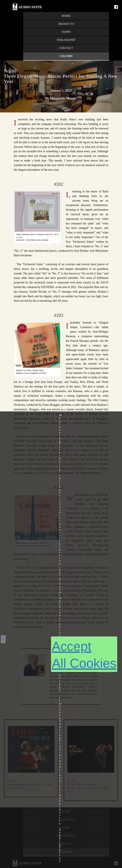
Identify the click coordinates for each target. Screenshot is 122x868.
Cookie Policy (60, 845)
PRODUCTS (66, 24)
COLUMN (66, 56)
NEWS (66, 32)
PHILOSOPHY (66, 40)
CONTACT (66, 48)
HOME (66, 16)
